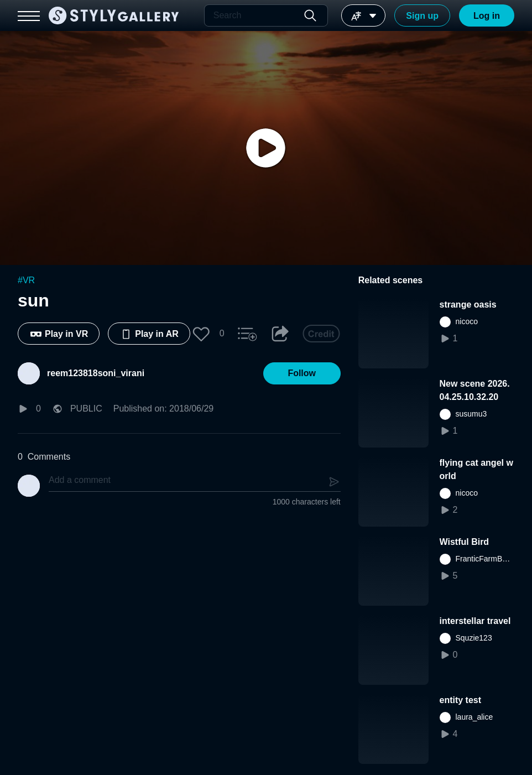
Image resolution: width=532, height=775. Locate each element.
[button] (201, 334)
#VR (26, 280)
